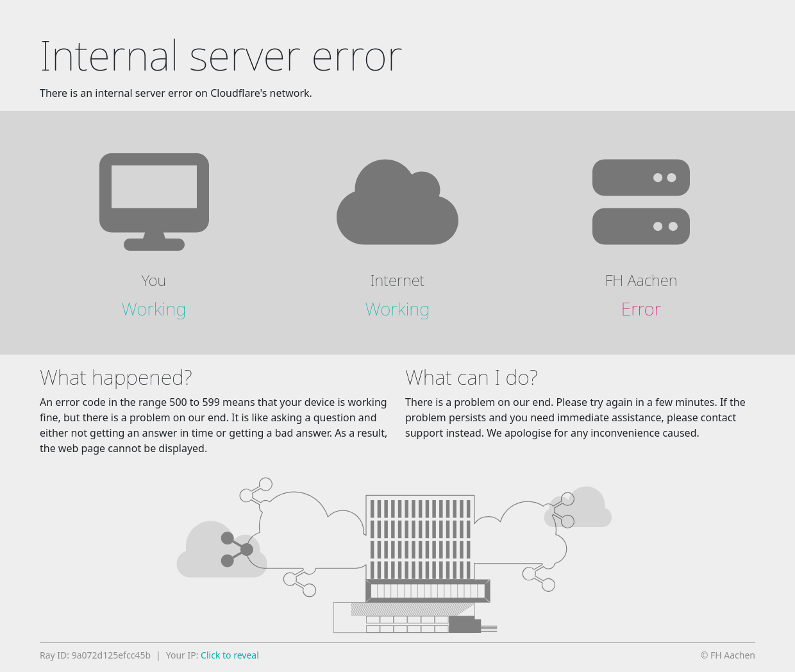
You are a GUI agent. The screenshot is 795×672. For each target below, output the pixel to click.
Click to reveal (230, 655)
